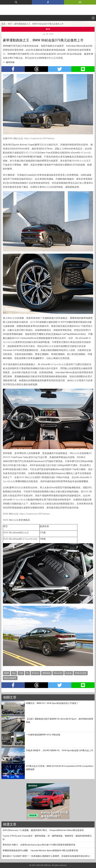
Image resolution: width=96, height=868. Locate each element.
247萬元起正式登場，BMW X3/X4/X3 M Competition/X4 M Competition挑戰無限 (60, 768)
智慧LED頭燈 (30, 153)
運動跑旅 (44, 145)
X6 (27, 673)
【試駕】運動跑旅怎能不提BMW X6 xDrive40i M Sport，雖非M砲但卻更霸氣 (60, 721)
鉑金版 (20, 138)
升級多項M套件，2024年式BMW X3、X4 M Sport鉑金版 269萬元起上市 (60, 750)
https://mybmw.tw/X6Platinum (39, 138)
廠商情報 (10, 62)
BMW (10, 138)
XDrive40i (58, 673)
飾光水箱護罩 (84, 161)
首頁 (3, 24)
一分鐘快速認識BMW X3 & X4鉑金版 (43, 735)
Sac (14, 673)
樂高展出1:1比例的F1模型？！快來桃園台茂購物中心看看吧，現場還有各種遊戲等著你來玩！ (47, 856)
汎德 (21, 673)
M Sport (85, 153)
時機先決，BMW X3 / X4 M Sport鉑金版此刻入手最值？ (52, 703)
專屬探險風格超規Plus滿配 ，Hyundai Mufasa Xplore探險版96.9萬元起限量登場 (40, 850)
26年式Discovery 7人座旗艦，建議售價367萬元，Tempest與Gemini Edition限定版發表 (43, 830)
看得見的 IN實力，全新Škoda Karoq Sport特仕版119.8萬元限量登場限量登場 (39, 845)
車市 (10, 24)
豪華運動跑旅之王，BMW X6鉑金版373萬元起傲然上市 (39, 24)
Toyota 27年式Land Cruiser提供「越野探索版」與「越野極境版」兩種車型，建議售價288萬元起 (47, 837)
